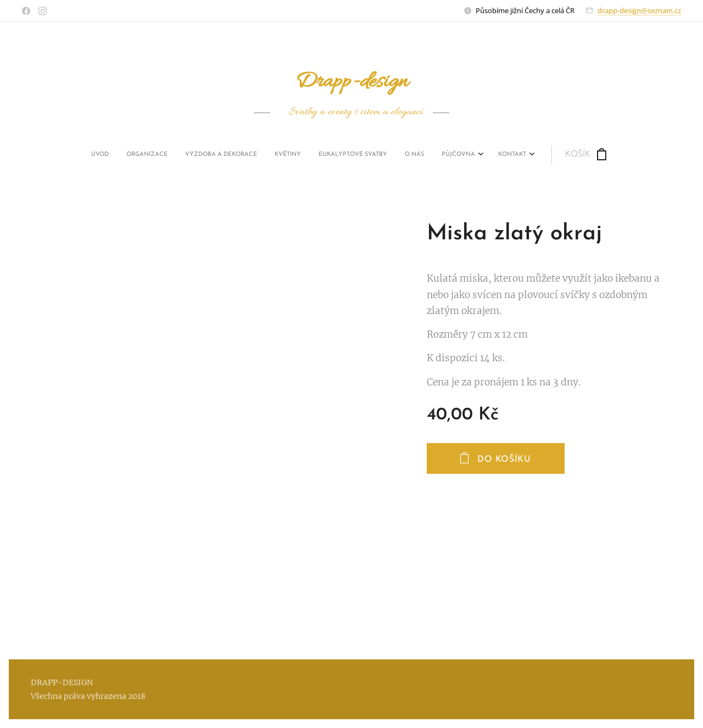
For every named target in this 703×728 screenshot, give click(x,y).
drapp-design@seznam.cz (639, 10)
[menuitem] (249, 155)
